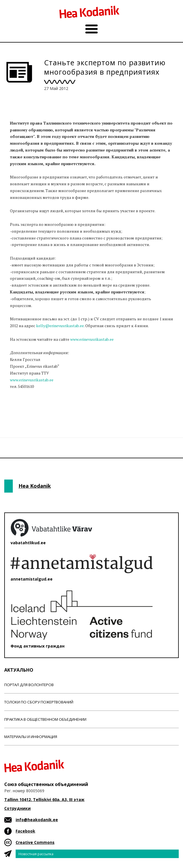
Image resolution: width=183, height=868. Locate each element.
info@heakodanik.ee (37, 820)
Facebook (25, 831)
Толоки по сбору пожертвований (39, 702)
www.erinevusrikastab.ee (92, 339)
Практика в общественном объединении (45, 719)
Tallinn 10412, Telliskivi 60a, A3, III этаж (44, 799)
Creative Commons (35, 842)
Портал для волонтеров (29, 685)
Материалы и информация (31, 737)
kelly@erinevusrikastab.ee (60, 326)
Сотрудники (17, 808)
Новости (20, 409)
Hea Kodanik (35, 486)
